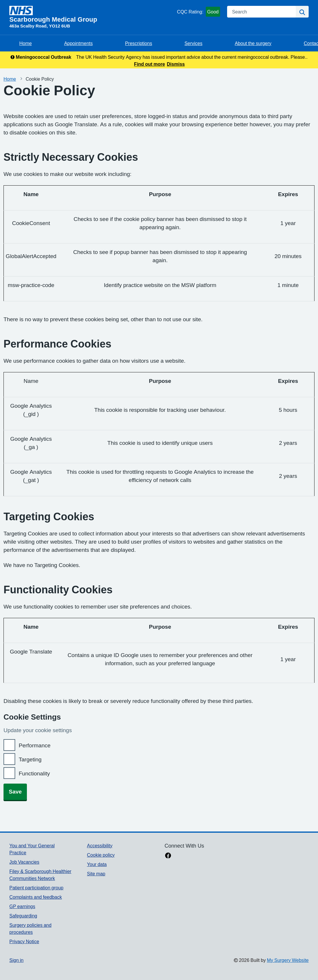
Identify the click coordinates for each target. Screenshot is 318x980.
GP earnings (22, 906)
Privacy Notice (24, 941)
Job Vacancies (24, 862)
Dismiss (176, 64)
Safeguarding (23, 916)
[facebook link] (168, 856)
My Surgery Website (288, 960)
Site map (96, 874)
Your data (97, 864)
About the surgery (253, 43)
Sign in (16, 960)
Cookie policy (101, 855)
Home (26, 43)
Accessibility (100, 846)
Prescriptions (139, 43)
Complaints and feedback (36, 897)
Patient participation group (36, 888)
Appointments (78, 43)
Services (193, 43)
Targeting (30, 759)
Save (15, 792)
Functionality (34, 774)
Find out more (150, 64)
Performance (35, 745)
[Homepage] (92, 14)
